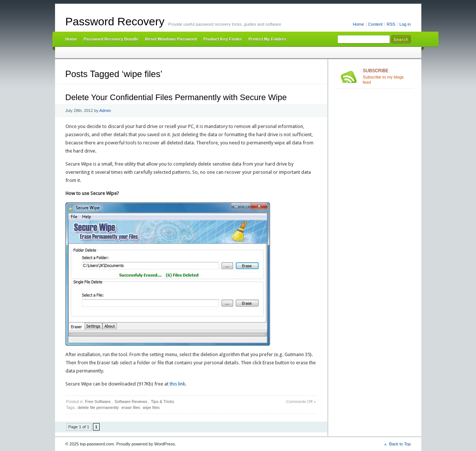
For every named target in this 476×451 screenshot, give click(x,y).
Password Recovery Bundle (111, 39)
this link (177, 384)
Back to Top (400, 444)
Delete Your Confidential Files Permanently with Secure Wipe (176, 97)
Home (358, 24)
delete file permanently (98, 407)
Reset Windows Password (171, 39)
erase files (131, 407)
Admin (105, 111)
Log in (405, 24)
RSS (391, 24)
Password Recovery (115, 21)
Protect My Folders (267, 39)
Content (375, 24)
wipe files (151, 407)
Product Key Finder (223, 39)
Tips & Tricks (163, 402)
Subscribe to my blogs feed (387, 76)
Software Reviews (131, 402)
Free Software (98, 402)
